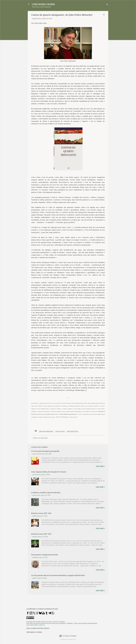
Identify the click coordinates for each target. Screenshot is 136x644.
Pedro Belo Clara (72, 431)
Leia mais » (100, 466)
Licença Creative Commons (56, 622)
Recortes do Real (60, 417)
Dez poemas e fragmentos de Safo (45, 555)
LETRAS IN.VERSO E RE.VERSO (43, 4)
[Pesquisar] (107, 5)
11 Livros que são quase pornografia (45, 451)
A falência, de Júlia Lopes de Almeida (46, 493)
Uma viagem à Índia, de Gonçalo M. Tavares (49, 472)
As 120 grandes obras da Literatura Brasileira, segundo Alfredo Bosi (58, 575)
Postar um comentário (40, 438)
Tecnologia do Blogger (68, 636)
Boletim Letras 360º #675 (41, 534)
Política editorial (39, 625)
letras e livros (60, 431)
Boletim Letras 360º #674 (41, 513)
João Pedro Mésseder (46, 431)
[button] (104, 15)
